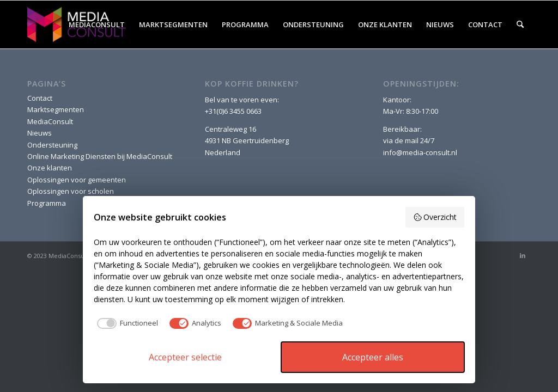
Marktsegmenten (56, 109)
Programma (47, 203)
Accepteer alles (373, 357)
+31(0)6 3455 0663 (233, 111)
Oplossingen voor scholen (71, 191)
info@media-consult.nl (420, 152)
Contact (40, 98)
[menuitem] (97, 24)
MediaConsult (50, 121)
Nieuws (40, 133)
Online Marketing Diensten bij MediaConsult (100, 156)
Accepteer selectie (185, 357)
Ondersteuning (52, 145)
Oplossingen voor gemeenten (77, 180)
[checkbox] (126, 323)
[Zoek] (520, 24)
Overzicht (435, 217)
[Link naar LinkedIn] (523, 255)
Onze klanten (50, 168)
